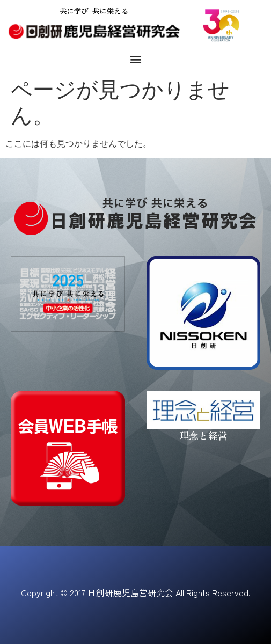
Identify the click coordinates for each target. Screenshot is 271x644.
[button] (135, 59)
